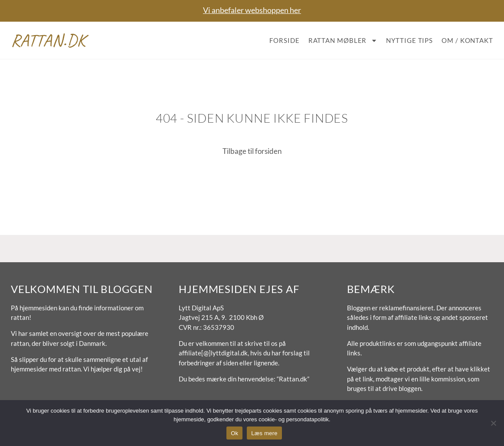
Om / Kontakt (467, 40)
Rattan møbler (343, 41)
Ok (234, 433)
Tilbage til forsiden (252, 151)
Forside (284, 40)
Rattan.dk (48, 40)
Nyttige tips (409, 40)
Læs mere (264, 433)
